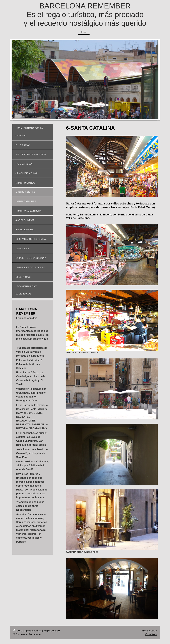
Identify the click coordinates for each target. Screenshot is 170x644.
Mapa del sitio (52, 631)
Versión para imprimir (28, 631)
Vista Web (151, 634)
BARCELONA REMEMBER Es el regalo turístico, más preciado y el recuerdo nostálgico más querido (85, 15)
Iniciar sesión (149, 631)
